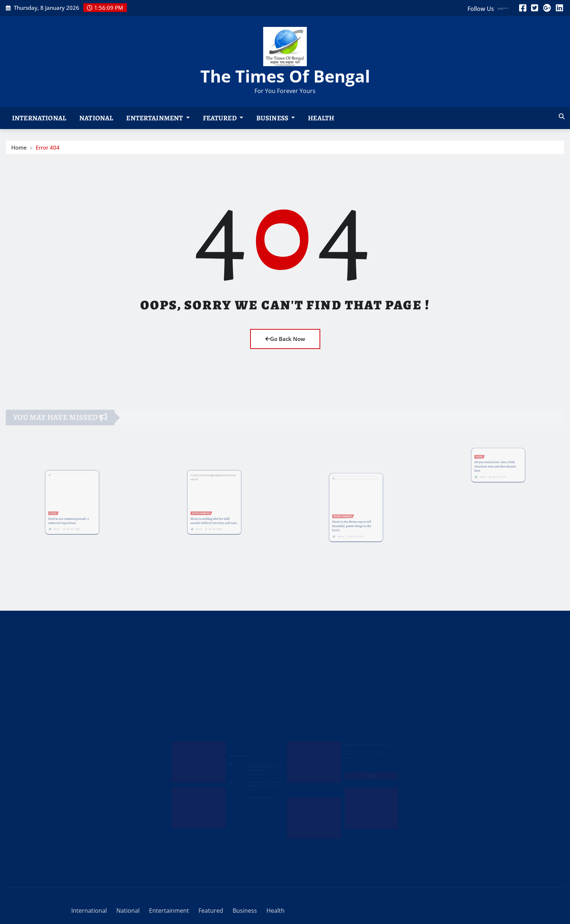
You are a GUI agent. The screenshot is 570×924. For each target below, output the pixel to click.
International (39, 118)
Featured (223, 118)
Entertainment (158, 118)
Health (321, 118)
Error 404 (48, 148)
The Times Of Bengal (285, 76)
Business (276, 118)
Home (19, 148)
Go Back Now (285, 339)
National (96, 118)
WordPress (108, 892)
